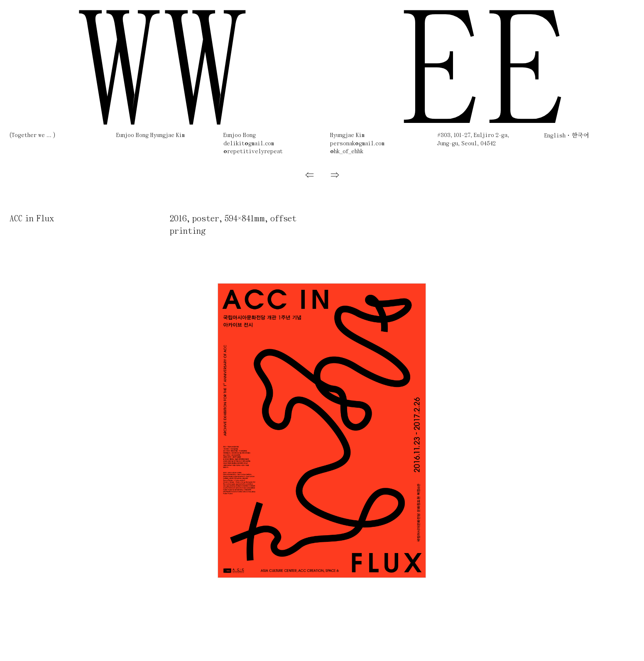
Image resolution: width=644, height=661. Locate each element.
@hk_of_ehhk (347, 152)
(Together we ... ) (32, 136)
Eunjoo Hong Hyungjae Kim (151, 136)
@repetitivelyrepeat (253, 152)
